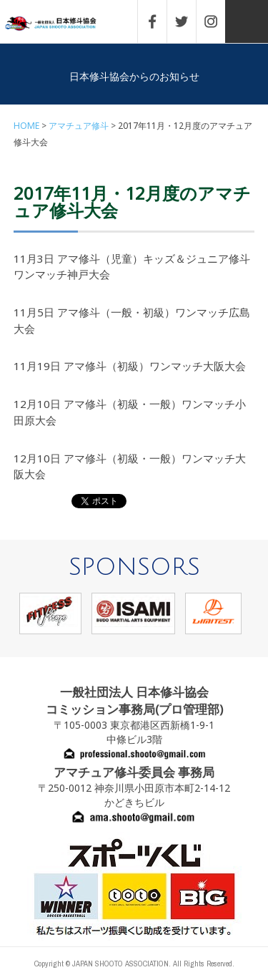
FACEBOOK (159, 21)
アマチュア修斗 (79, 126)
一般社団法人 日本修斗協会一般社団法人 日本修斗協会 (61, 24)
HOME (26, 126)
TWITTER (189, 21)
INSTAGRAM (218, 21)
